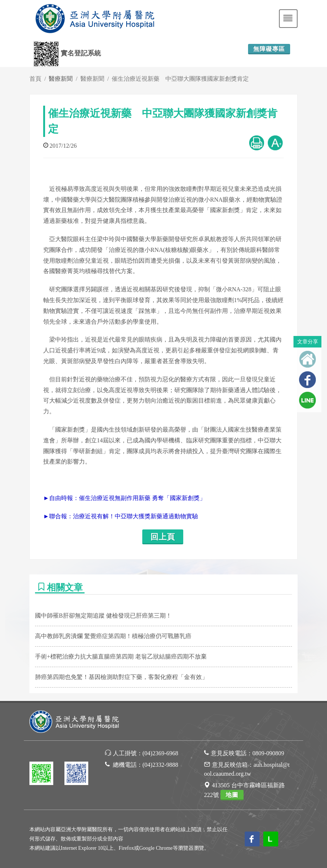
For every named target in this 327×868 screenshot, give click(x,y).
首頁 (35, 79)
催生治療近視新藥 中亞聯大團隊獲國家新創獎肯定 (180, 79)
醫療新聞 (92, 79)
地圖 (232, 795)
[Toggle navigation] (288, 19)
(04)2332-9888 (161, 765)
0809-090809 (268, 753)
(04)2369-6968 (161, 753)
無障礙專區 (269, 49)
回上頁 (163, 537)
